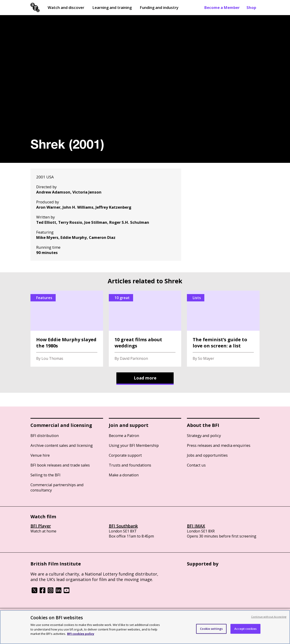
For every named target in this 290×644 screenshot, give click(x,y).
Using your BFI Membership (134, 445)
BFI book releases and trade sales (60, 465)
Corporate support (125, 455)
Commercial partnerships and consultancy (57, 487)
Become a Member (222, 7)
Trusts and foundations (130, 465)
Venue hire (40, 455)
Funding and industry (159, 7)
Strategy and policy (204, 435)
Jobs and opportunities (207, 455)
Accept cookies (245, 629)
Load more (145, 378)
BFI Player (41, 526)
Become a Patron (124, 435)
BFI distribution (45, 435)
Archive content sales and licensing (62, 445)
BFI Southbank (123, 526)
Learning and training (112, 7)
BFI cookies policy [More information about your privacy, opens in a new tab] (81, 634)
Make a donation (124, 475)
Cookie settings (211, 629)
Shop (251, 7)
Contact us (196, 465)
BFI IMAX (196, 526)
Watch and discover (66, 7)
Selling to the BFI (45, 475)
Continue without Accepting (269, 617)
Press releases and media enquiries (219, 445)
